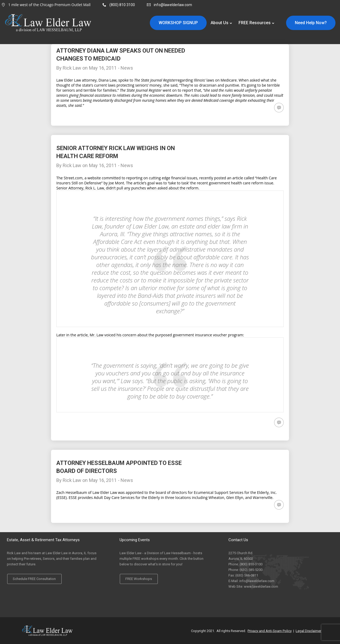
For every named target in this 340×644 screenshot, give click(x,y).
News (127, 68)
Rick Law (72, 68)
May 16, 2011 (103, 68)
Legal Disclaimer (308, 631)
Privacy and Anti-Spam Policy (270, 631)
